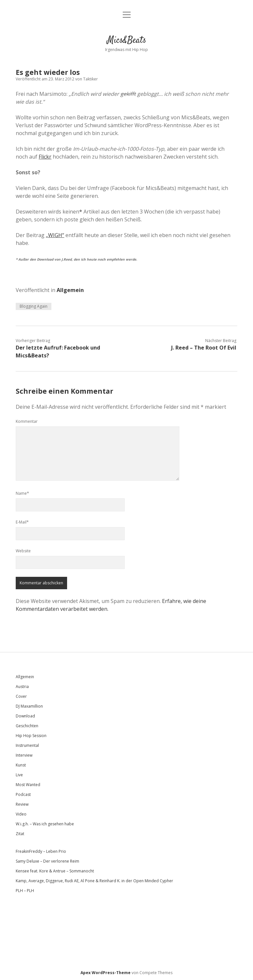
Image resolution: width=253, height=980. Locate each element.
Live (19, 775)
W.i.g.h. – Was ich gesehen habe (45, 824)
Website (23, 551)
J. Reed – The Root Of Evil (204, 348)
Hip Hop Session (31, 736)
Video (21, 814)
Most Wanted (28, 785)
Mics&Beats (127, 41)
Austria (22, 687)
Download (25, 716)
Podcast (23, 794)
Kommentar (27, 421)
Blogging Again (34, 306)
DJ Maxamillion (29, 706)
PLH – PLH (25, 891)
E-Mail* (22, 522)
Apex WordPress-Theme (106, 973)
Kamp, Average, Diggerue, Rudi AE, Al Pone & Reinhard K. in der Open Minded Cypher (94, 881)
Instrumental (27, 745)
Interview (24, 755)
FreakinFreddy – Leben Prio (41, 851)
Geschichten (27, 726)
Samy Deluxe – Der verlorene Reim (47, 861)
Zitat (20, 834)
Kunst (21, 765)
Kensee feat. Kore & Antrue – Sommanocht (55, 871)
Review (22, 804)
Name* (22, 493)
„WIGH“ (55, 235)
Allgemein (70, 290)
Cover (21, 696)
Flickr (45, 157)
